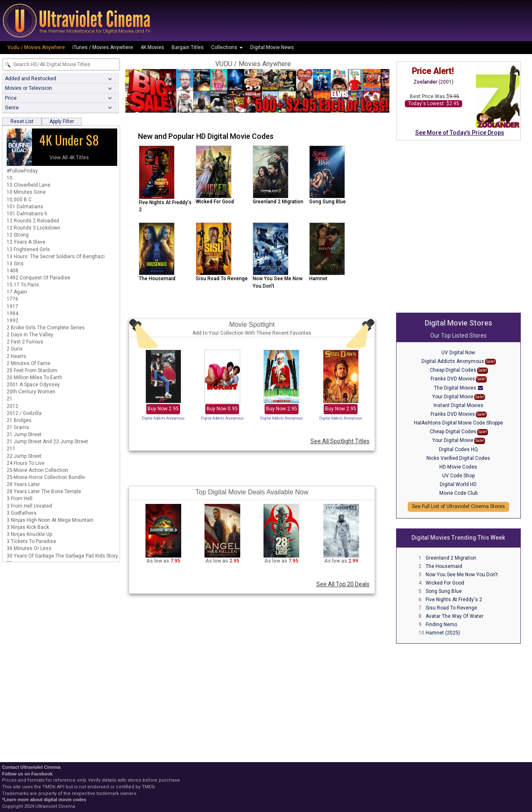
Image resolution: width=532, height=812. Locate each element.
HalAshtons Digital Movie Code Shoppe (458, 423)
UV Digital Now (458, 353)
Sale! (490, 362)
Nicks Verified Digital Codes (458, 458)
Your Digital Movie (453, 397)
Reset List (22, 121)
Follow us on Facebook (27, 774)
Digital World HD (458, 484)
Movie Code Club (458, 493)
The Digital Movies (455, 388)
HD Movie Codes (458, 467)
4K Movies (152, 47)
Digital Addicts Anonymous (163, 418)
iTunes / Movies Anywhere (103, 47)
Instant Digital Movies (458, 405)
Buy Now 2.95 (163, 409)
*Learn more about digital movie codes (44, 800)
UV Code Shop (458, 476)
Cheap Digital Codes (453, 370)
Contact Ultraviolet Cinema (31, 767)
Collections (227, 47)
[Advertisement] (458, 201)
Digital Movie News (272, 47)
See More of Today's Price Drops (460, 133)
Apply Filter (62, 121)
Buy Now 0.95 (222, 409)
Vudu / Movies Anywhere (36, 47)
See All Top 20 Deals (343, 584)
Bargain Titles (188, 47)
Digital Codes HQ (458, 449)
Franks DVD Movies (453, 379)
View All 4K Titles (69, 158)
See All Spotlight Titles (340, 441)
